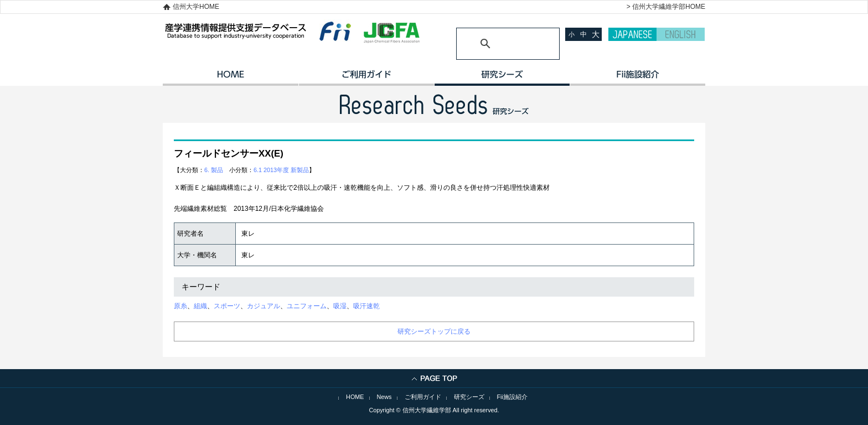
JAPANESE (632, 34)
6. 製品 (214, 170)
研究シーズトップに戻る (434, 331)
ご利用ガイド (366, 78)
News (384, 397)
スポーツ (227, 306)
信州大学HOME (196, 7)
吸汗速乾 (366, 306)
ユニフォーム (307, 306)
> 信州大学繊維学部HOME (666, 7)
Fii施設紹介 (512, 397)
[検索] (495, 44)
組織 (200, 306)
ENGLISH (681, 34)
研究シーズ (502, 78)
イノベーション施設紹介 (637, 78)
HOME (231, 78)
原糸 (180, 306)
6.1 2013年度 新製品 (281, 170)
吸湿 (340, 306)
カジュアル (263, 306)
